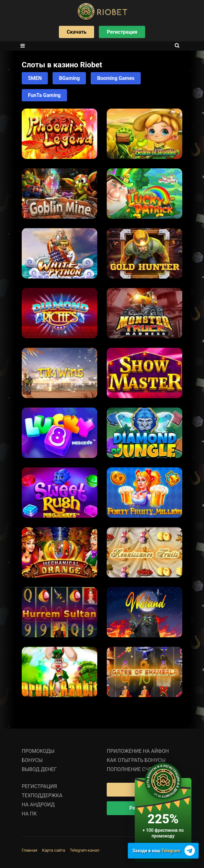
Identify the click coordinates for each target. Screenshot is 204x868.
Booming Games (116, 78)
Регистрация (122, 32)
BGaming (69, 78)
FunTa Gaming (44, 95)
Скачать (76, 32)
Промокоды (38, 751)
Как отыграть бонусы (136, 760)
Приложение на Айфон (138, 751)
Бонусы (32, 760)
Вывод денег (39, 769)
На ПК (29, 814)
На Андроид (38, 805)
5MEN (35, 78)
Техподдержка (42, 795)
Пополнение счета (132, 769)
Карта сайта (53, 850)
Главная (29, 850)
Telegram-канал (85, 850)
